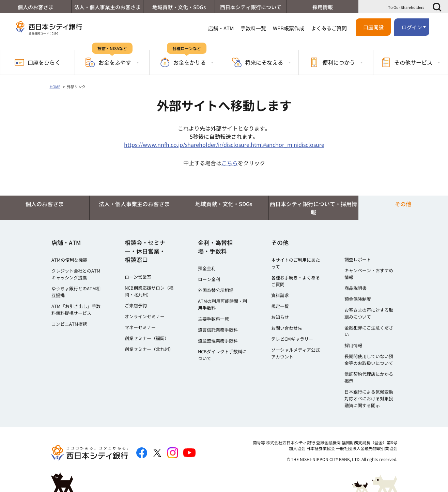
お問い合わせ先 (287, 328)
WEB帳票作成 (289, 28)
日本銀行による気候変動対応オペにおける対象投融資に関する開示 (369, 398)
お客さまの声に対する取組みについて (369, 313)
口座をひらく (37, 62)
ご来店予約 (136, 305)
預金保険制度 (358, 299)
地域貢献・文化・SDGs (179, 7)
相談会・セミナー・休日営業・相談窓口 (145, 251)
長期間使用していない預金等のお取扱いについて (369, 360)
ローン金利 (209, 279)
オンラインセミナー (145, 316)
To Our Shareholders (406, 7)
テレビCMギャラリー (292, 339)
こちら (230, 163)
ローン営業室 (138, 277)
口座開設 (373, 27)
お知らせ (280, 317)
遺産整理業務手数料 (218, 341)
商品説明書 (356, 288)
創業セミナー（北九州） (149, 349)
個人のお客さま (36, 7)
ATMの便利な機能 (69, 260)
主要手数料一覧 (213, 319)
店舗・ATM (221, 28)
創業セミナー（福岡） (147, 338)
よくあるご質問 (329, 28)
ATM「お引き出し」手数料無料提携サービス (76, 310)
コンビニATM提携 (69, 324)
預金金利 (207, 268)
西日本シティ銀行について (251, 7)
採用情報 (323, 7)
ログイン (412, 27)
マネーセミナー (140, 327)
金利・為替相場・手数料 (215, 247)
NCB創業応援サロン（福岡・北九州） (149, 291)
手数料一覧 (253, 28)
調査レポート (358, 259)
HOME (55, 87)
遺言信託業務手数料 (218, 330)
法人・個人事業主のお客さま (107, 7)
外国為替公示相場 (216, 290)
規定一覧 (280, 306)
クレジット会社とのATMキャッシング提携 (76, 274)
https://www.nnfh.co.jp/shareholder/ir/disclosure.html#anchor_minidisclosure (224, 144)
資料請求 (280, 295)
